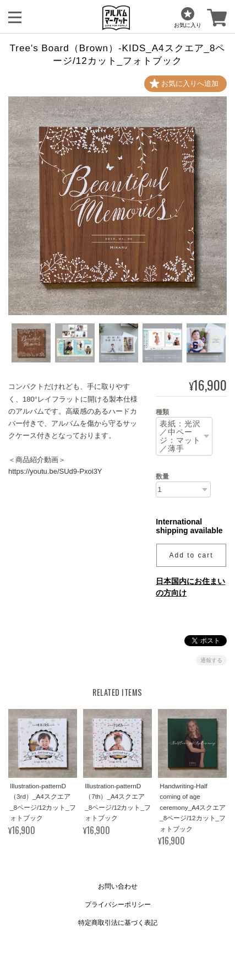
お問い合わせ (118, 886)
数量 (162, 477)
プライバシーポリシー (118, 905)
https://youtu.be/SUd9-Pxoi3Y (55, 471)
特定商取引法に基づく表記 (118, 923)
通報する (211, 660)
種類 (162, 412)
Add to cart (192, 555)
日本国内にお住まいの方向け (190, 587)
